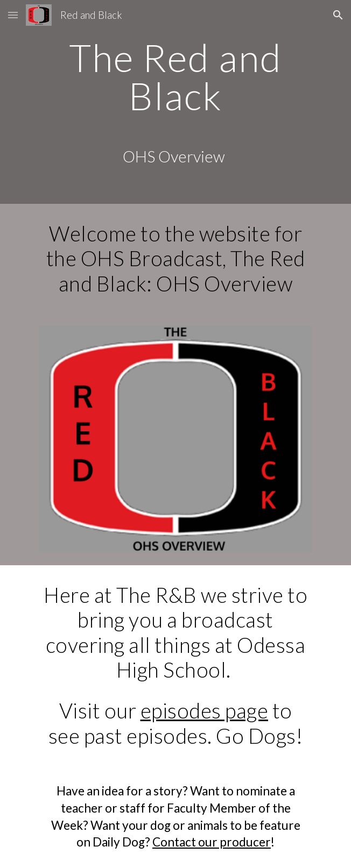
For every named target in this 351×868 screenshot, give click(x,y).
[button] (13, 15)
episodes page (205, 710)
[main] (175, 102)
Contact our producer (212, 842)
